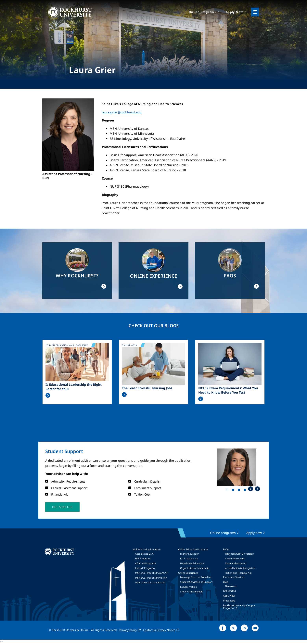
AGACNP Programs (146, 563)
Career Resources (235, 558)
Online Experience (188, 573)
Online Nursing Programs (147, 549)
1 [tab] (228, 491)
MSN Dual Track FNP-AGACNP (152, 573)
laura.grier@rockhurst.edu (122, 112)
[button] (62, 507)
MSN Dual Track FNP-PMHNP (151, 578)
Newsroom (231, 586)
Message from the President (196, 577)
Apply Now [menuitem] (235, 12)
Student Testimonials (192, 592)
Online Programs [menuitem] (202, 12)
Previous (251, 489)
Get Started (229, 591)
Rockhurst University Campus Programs (239, 607)
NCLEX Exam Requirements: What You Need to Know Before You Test (228, 390)
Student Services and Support (196, 582)
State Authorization (236, 563)
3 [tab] (240, 491)
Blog (226, 582)
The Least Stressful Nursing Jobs (147, 388)
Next (257, 489)
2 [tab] (234, 491)
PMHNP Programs (145, 568)
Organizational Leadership (195, 568)
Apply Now (229, 596)
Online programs (223, 533)
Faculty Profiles (188, 587)
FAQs (226, 549)
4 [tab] (246, 491)
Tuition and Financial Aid (238, 573)
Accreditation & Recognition (240, 568)
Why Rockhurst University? (239, 554)
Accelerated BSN (144, 554)
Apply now (254, 533)
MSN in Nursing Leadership (150, 582)
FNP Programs (143, 558)
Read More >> (48, 395)
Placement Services (234, 577)
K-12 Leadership (189, 558)
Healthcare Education (192, 563)
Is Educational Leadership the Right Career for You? (74, 387)
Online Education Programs (193, 549)
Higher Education (190, 554)
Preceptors (229, 601)
